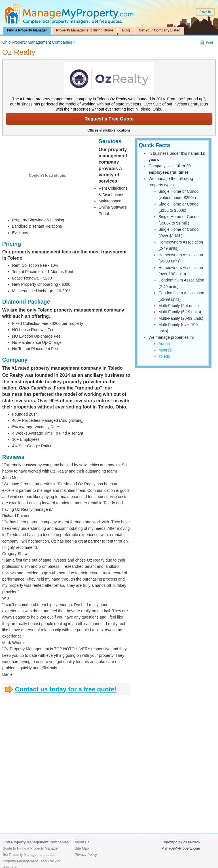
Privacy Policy (86, 855)
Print (210, 43)
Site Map (82, 848)
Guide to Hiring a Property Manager (31, 848)
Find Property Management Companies (36, 842)
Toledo (164, 356)
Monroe (165, 350)
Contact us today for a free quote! (66, 689)
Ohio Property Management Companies (37, 42)
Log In (205, 12)
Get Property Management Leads (29, 855)
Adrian (164, 344)
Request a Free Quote (109, 119)
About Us (82, 842)
